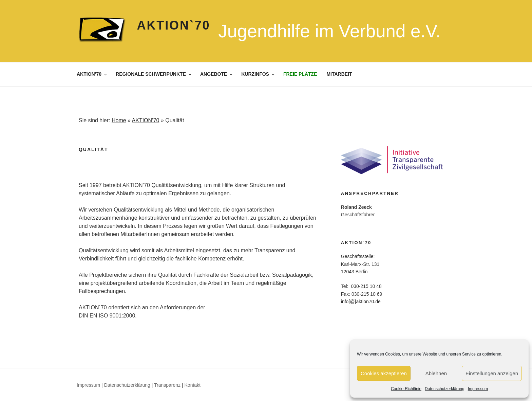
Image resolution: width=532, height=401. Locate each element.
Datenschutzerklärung (445, 389)
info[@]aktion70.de (361, 302)
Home (119, 120)
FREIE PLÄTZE (300, 74)
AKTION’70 (92, 74)
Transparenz (167, 385)
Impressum (478, 389)
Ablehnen (436, 373)
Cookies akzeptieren (384, 373)
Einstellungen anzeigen (492, 373)
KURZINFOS (258, 74)
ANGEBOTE (217, 74)
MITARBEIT (339, 74)
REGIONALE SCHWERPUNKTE (154, 74)
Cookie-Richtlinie (406, 389)
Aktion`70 (174, 25)
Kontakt (193, 385)
